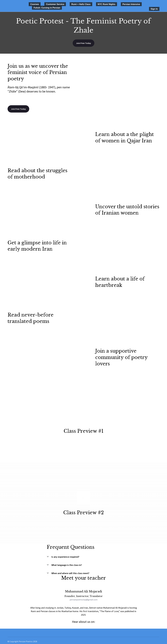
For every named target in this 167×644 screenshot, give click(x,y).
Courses (33, 4)
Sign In (156, 5)
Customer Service (49, 4)
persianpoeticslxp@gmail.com (83, 597)
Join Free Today (83, 40)
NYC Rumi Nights (92, 4)
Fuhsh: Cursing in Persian (136, 4)
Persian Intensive (112, 4)
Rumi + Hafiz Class (70, 4)
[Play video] (83, 414)
